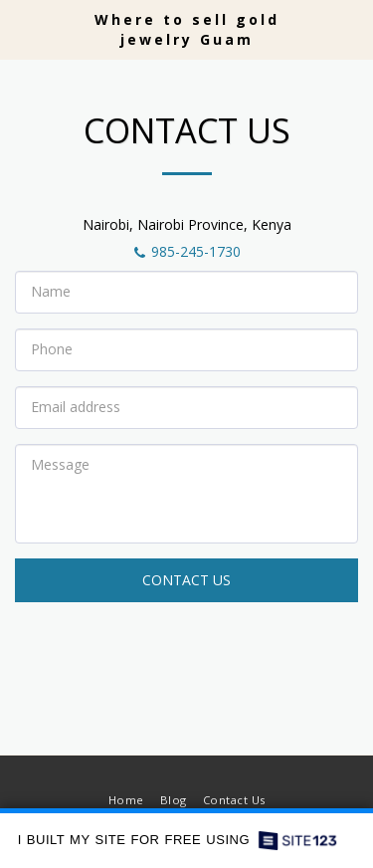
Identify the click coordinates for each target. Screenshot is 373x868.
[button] (22, 28)
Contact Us (186, 580)
